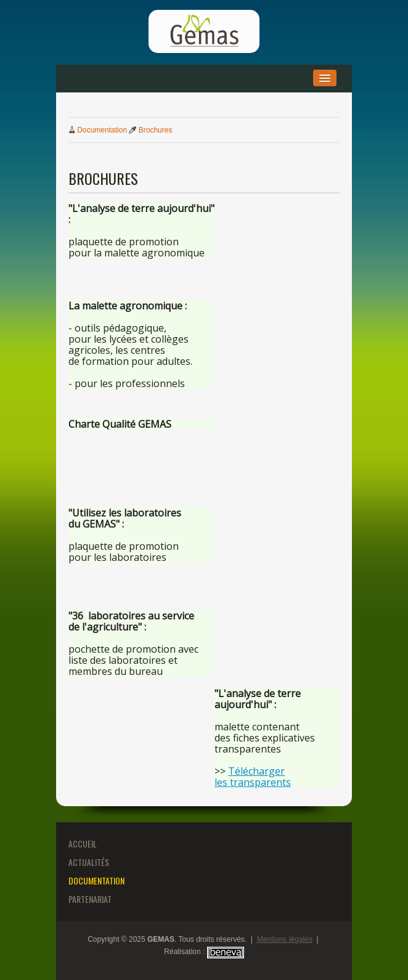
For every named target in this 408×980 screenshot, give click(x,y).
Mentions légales (285, 939)
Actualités (89, 862)
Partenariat (90, 899)
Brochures (156, 130)
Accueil (83, 843)
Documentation (102, 130)
